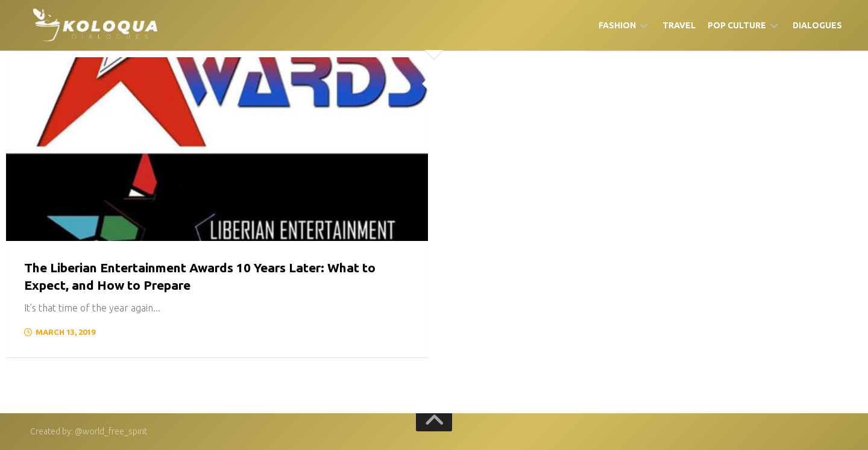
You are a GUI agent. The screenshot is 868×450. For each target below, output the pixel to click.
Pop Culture (737, 25)
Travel (679, 25)
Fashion (617, 25)
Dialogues (817, 25)
